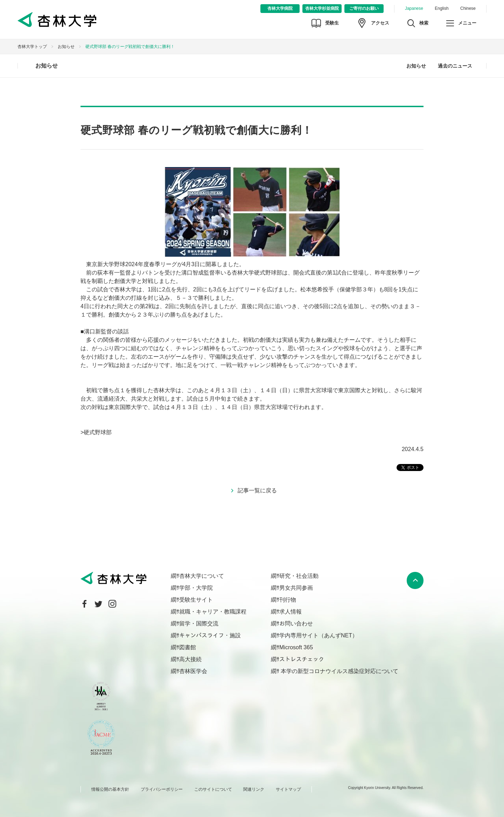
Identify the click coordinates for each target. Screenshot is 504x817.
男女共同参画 (296, 588)
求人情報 (290, 612)
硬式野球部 (98, 432)
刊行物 (288, 600)
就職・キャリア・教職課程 (213, 612)
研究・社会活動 (299, 576)
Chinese (468, 8)
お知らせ (66, 47)
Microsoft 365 (296, 647)
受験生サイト (196, 600)
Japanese (414, 8)
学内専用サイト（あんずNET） (318, 635)
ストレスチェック (302, 659)
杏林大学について (202, 576)
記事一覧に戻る (257, 490)
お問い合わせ (296, 624)
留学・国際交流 (199, 624)
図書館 (188, 647)
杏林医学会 (193, 671)
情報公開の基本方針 (110, 789)
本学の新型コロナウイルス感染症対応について (339, 671)
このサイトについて (213, 789)
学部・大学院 (196, 588)
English (442, 8)
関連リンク (254, 789)
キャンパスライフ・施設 (210, 635)
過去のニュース (455, 66)
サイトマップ (288, 789)
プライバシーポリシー (162, 789)
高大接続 (190, 659)
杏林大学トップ (32, 47)
